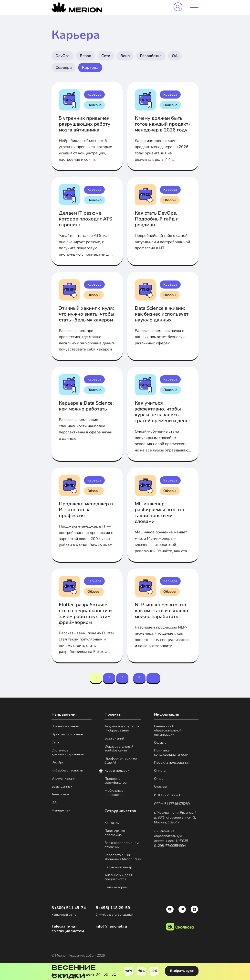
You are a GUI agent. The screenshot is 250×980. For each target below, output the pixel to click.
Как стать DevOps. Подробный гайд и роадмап (157, 219)
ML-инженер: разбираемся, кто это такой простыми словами (160, 513)
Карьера (90, 68)
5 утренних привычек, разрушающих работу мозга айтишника (85, 124)
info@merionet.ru (111, 926)
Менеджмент (62, 811)
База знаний (114, 739)
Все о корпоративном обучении (122, 845)
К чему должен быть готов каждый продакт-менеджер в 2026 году (163, 124)
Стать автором (116, 887)
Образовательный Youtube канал (119, 749)
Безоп (85, 56)
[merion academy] (77, 7)
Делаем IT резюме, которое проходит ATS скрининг (85, 219)
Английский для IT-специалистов (120, 877)
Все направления (65, 726)
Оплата (160, 771)
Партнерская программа (115, 833)
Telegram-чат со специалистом (68, 929)
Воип (125, 56)
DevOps (62, 56)
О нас (159, 779)
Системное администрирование (68, 753)
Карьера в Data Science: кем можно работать (86, 406)
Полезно (94, 105)
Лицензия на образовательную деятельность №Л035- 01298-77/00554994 (172, 838)
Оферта (160, 743)
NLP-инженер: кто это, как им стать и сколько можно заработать (161, 611)
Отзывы (160, 787)
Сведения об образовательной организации (168, 730)
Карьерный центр (118, 867)
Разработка (151, 56)
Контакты (112, 823)
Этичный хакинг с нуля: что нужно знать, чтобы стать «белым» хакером (87, 314)
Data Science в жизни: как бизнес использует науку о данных (162, 314)
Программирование (67, 735)
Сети (106, 56)
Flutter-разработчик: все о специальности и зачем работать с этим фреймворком (85, 614)
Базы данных (62, 787)
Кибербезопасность (67, 771)
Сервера (64, 68)
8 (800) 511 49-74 (69, 908)
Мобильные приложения (114, 793)
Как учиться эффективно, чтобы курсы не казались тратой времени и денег (163, 412)
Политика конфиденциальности (171, 753)
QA (175, 56)
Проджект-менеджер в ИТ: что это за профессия (86, 510)
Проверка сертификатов (116, 781)
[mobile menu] (194, 8)
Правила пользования (172, 763)
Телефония (60, 795)
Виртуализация (63, 779)
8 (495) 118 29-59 (113, 908)
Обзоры (170, 200)
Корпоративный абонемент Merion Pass (123, 857)
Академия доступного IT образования (122, 729)
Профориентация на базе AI (121, 761)
